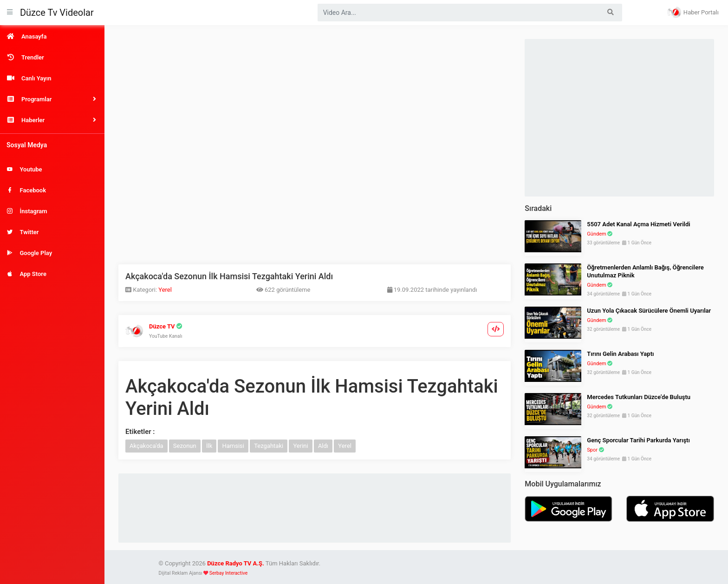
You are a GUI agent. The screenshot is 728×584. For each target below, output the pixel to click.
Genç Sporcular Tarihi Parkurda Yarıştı (638, 440)
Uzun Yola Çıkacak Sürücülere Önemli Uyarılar (649, 311)
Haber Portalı (693, 12)
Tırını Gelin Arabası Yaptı (620, 354)
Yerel (165, 290)
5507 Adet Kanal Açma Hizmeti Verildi (638, 224)
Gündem (596, 234)
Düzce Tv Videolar (57, 13)
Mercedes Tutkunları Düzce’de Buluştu (639, 397)
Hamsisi (233, 446)
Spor (592, 450)
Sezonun (185, 446)
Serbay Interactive (228, 573)
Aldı (323, 446)
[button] (52, 99)
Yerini (300, 446)
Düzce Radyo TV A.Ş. (236, 563)
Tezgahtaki (269, 446)
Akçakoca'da (146, 446)
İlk (209, 446)
